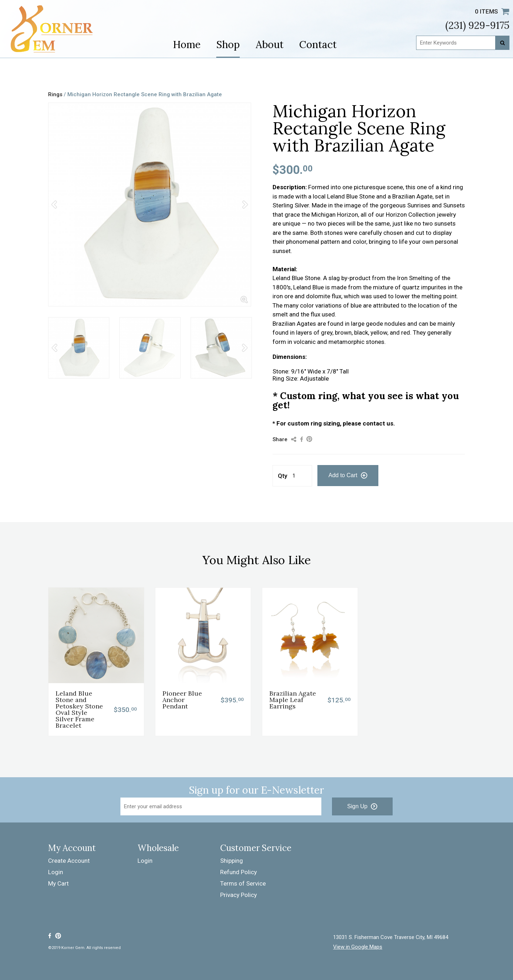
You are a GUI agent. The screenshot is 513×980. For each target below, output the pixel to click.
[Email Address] (221, 806)
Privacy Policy (239, 895)
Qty (283, 476)
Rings (55, 94)
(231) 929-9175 (477, 25)
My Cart (58, 883)
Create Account (69, 861)
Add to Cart (343, 475)
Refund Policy (239, 872)
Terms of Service (243, 883)
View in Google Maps (358, 947)
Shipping (232, 861)
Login (56, 872)
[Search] (502, 43)
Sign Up (357, 806)
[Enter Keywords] (463, 43)
